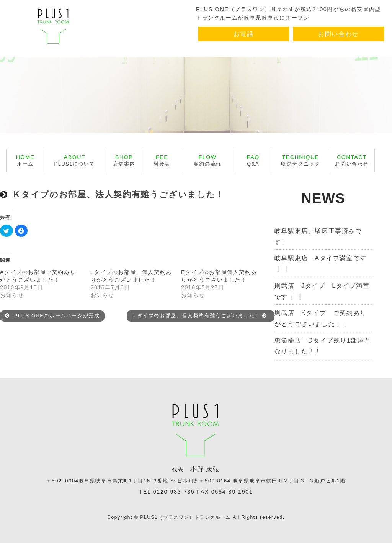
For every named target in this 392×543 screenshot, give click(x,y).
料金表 (162, 160)
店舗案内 (124, 160)
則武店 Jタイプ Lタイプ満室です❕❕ (322, 291)
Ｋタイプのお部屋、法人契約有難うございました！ (118, 194)
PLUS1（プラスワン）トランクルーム (185, 517)
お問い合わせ (338, 34)
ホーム (25, 160)
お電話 (244, 34)
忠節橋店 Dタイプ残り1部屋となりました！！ (323, 346)
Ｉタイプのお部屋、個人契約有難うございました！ (199, 316)
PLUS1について (75, 160)
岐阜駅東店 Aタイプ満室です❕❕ (321, 264)
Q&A (253, 160)
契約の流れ (208, 160)
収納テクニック (301, 160)
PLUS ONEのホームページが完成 (52, 316)
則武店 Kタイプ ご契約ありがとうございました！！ (321, 318)
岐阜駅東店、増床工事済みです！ (318, 236)
